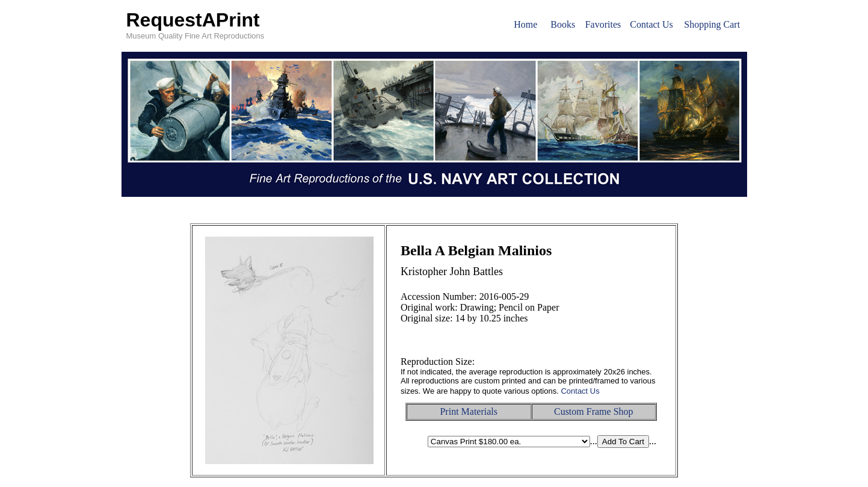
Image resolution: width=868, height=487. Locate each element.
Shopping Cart (712, 24)
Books (563, 24)
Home (525, 24)
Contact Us (651, 24)
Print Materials (469, 411)
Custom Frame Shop (594, 411)
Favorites (603, 24)
